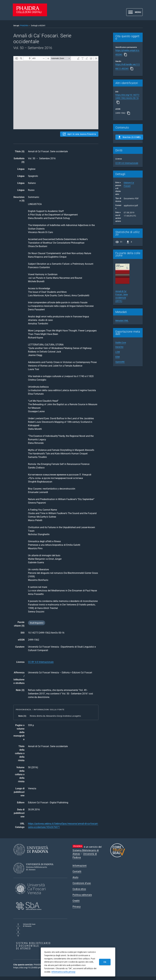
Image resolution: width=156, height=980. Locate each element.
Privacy (77, 907)
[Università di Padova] (31, 857)
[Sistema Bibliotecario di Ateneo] (34, 876)
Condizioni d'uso (82, 883)
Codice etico (79, 889)
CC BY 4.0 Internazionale (41, 662)
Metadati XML (122, 321)
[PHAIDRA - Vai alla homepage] (30, 15)
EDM (118, 357)
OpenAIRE (120, 362)
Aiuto (76, 877)
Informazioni (80, 866)
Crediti (76, 901)
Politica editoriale (82, 895)
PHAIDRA (24, 26)
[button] (134, 12)
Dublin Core (121, 343)
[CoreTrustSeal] (118, 857)
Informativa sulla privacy (63, 972)
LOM (118, 352)
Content (56, 93)
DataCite (119, 347)
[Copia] (126, 55)
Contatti (77, 871)
